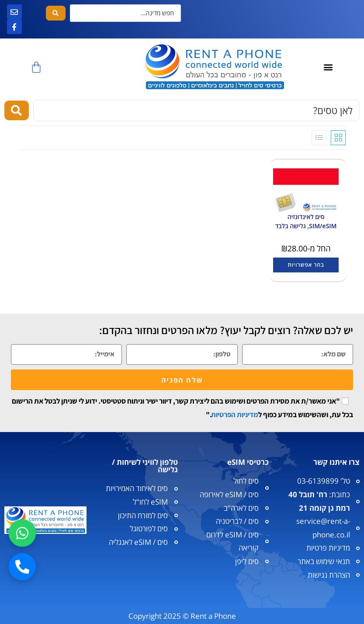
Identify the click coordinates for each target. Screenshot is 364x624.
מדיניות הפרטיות (235, 415)
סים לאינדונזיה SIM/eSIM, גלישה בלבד (306, 221)
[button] (328, 67)
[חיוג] (22, 567)
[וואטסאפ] (22, 533)
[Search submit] (56, 13)
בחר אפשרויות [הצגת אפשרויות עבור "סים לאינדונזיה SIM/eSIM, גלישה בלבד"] (306, 265)
